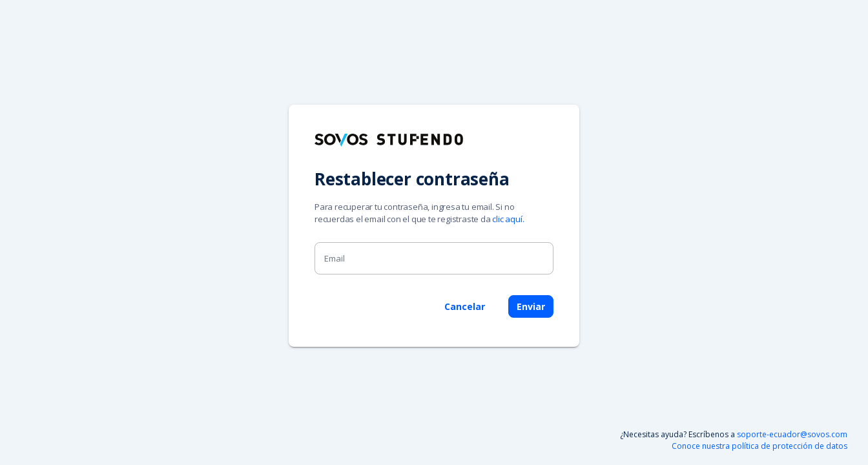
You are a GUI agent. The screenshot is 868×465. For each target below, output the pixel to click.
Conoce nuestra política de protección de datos (759, 446)
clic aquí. (508, 219)
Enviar (531, 306)
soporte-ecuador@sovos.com (792, 434)
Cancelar (465, 306)
